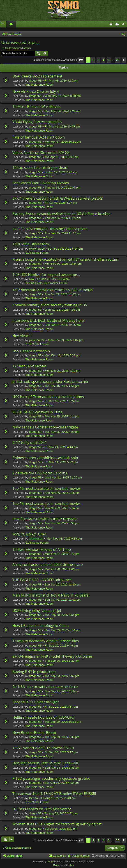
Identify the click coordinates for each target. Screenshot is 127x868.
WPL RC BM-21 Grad (29, 534)
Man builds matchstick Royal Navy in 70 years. (51, 595)
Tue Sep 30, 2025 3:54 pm (62, 615)
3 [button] (98, 60)
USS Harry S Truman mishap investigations (48, 397)
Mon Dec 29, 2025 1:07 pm (66, 340)
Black (56, 865)
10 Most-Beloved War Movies (37, 107)
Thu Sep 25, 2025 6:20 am (62, 661)
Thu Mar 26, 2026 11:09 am (63, 218)
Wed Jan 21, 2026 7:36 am (62, 310)
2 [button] (93, 60)
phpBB (51, 861)
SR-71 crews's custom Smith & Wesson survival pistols (57, 198)
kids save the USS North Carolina (40, 473)
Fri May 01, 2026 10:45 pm (62, 126)
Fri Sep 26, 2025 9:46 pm (61, 646)
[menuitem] (11, 24)
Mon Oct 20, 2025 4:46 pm (62, 569)
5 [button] (109, 60)
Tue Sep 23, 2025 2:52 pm (62, 676)
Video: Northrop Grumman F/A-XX (41, 153)
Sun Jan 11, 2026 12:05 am (63, 325)
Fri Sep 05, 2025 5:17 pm (61, 752)
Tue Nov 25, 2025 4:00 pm (62, 432)
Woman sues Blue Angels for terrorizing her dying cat (57, 824)
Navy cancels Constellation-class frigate (45, 427)
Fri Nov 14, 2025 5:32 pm (61, 462)
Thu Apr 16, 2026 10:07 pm (62, 188)
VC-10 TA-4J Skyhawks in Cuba (37, 412)
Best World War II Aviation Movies (41, 183)
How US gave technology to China (41, 626)
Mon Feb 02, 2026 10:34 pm (63, 264)
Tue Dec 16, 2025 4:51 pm (62, 386)
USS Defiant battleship (31, 351)
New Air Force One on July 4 (36, 91)
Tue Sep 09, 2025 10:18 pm (63, 722)
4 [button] (103, 60)
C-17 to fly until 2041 (30, 442)
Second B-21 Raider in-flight (36, 702)
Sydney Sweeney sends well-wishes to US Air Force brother (62, 214)
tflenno (33, 798)
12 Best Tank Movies (30, 366)
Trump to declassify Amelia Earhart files (46, 641)
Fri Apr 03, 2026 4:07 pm (61, 203)
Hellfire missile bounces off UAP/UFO (43, 717)
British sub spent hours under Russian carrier (50, 381)
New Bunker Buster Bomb (34, 733)
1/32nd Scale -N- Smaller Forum (46, 283)
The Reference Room (39, 85)
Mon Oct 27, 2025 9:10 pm (62, 554)
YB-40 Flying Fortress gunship (37, 122)
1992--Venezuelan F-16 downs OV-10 (43, 748)
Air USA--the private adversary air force (45, 687)
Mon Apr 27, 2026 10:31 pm (63, 142)
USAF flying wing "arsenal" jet (37, 611)
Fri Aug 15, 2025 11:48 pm (58, 798)
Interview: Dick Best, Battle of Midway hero (48, 320)
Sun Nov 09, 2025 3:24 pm (62, 508)
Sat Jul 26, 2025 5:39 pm (61, 829)
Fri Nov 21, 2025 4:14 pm (61, 447)
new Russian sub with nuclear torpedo (45, 519)
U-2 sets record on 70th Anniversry (42, 809)
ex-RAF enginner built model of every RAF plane (52, 656)
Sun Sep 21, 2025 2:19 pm (62, 691)
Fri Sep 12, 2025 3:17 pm (61, 707)
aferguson (36, 539)
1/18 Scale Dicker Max (31, 244)
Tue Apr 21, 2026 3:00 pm (62, 157)
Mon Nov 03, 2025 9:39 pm (64, 539)
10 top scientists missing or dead (40, 168)
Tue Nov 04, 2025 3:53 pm (62, 523)
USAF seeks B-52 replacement (37, 76)
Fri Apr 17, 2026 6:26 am (61, 172)
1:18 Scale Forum (37, 253)
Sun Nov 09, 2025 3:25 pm (62, 493)
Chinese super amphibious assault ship (45, 458)
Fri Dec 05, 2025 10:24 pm (62, 401)
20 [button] (118, 60)
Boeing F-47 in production (34, 672)
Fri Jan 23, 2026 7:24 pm (53, 279)
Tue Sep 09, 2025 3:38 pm (62, 737)
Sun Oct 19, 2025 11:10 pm (63, 584)
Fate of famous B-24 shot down (39, 137)
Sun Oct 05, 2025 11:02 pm (63, 600)
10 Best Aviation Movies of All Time (42, 549)
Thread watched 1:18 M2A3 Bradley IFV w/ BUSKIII (54, 794)
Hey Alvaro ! (22, 336)
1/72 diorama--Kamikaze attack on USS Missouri (53, 290)
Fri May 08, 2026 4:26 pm (61, 81)
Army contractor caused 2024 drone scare (48, 565)
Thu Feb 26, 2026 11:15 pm (63, 233)
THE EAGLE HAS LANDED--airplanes (42, 580)
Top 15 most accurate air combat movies (46, 488)
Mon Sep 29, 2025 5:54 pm (62, 630)
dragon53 (35, 81)
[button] (81, 60)
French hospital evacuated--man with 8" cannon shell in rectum (65, 259)
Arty (72, 865)
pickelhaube (37, 249)
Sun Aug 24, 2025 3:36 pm (62, 768)
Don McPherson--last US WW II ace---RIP (46, 763)
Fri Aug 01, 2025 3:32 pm (61, 813)
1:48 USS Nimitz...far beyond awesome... (46, 275)
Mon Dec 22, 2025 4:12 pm (62, 371)
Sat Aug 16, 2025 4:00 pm (62, 783)
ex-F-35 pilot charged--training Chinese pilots (50, 229)
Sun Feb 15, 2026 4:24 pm (65, 249)
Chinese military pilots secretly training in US (50, 305)
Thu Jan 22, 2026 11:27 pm (63, 294)
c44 (31, 279)
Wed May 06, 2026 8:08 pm (63, 96)
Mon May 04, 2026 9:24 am (62, 111)
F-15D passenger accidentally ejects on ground (51, 778)
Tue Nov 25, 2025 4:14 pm (62, 416)
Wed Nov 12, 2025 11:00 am (63, 477)
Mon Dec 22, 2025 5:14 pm (62, 355)
